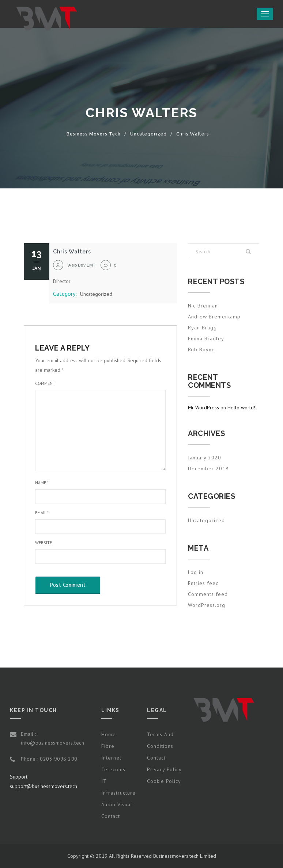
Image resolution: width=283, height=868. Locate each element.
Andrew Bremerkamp (214, 317)
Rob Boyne (201, 349)
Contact (111, 816)
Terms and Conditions (160, 740)
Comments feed (208, 594)
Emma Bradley (206, 339)
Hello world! (241, 408)
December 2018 (208, 469)
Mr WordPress (203, 408)
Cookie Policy (164, 781)
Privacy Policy (164, 769)
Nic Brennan (203, 306)
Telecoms (113, 769)
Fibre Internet (111, 752)
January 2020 (205, 458)
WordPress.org (207, 605)
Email (42, 513)
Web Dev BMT (81, 265)
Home (109, 734)
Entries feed (203, 583)
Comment (45, 383)
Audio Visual (117, 804)
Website (44, 542)
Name (42, 483)
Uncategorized (96, 294)
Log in (196, 572)
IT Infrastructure (118, 787)
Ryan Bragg (202, 328)
